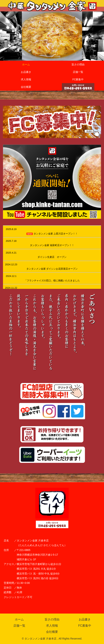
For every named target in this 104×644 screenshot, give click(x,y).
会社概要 (52, 632)
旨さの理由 (52, 619)
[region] (52, 36)
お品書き (85, 619)
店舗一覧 (19, 626)
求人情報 (52, 626)
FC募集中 (85, 626)
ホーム (19, 619)
